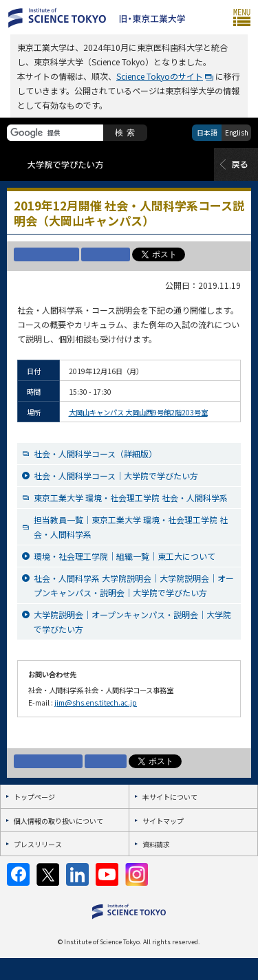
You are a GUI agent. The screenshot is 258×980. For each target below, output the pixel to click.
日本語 (207, 132)
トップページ (34, 797)
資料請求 (156, 844)
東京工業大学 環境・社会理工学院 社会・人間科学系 (131, 498)
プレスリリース (38, 844)
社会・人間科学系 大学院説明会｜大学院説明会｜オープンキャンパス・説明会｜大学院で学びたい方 (134, 585)
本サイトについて (170, 797)
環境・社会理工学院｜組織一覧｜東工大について (125, 556)
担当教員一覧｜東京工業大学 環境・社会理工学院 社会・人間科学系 (131, 527)
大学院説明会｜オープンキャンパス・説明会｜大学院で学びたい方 (132, 622)
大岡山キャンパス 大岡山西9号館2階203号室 (138, 412)
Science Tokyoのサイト (160, 76)
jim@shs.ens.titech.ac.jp (96, 703)
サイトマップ (163, 821)
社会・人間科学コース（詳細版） (95, 454)
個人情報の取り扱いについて (58, 821)
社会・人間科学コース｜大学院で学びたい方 (116, 476)
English (237, 132)
